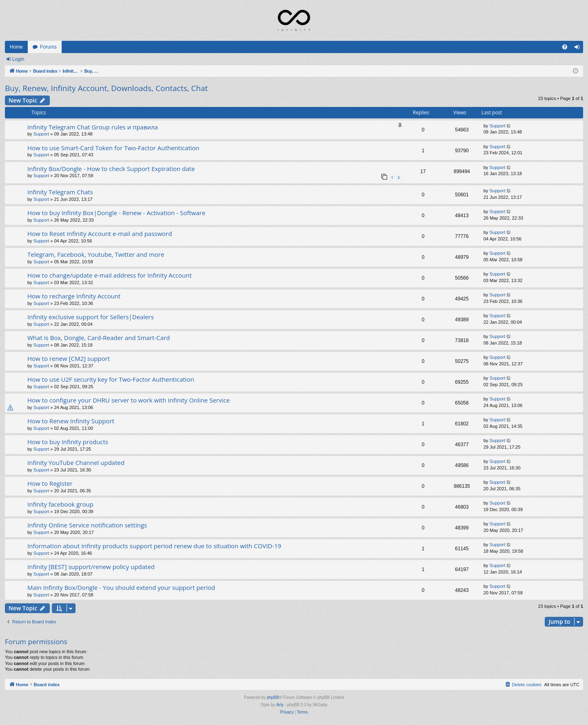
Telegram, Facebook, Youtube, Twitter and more (96, 254)
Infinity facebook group (60, 504)
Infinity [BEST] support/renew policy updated (91, 567)
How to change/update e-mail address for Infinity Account (109, 275)
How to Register (50, 483)
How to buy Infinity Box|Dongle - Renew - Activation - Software (116, 213)
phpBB (273, 697)
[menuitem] (565, 47)
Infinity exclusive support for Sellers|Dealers (91, 317)
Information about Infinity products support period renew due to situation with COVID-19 (154, 546)
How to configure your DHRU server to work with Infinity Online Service (129, 400)
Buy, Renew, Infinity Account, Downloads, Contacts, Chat (106, 88)
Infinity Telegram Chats (60, 192)
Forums (48, 47)
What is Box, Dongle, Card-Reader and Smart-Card (99, 338)
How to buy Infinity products (68, 442)
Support (41, 134)
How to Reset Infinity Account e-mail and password (100, 234)
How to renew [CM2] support (69, 358)
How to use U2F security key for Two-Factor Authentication (111, 379)
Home (16, 47)
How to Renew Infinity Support (71, 421)
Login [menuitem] (579, 49)
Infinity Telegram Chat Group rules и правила (93, 127)
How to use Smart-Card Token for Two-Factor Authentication (113, 148)
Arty (280, 705)
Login (18, 59)
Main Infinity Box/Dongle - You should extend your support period (121, 587)
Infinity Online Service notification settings (87, 525)
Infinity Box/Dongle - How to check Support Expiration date (111, 169)
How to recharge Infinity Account (74, 296)
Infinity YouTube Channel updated (76, 463)
